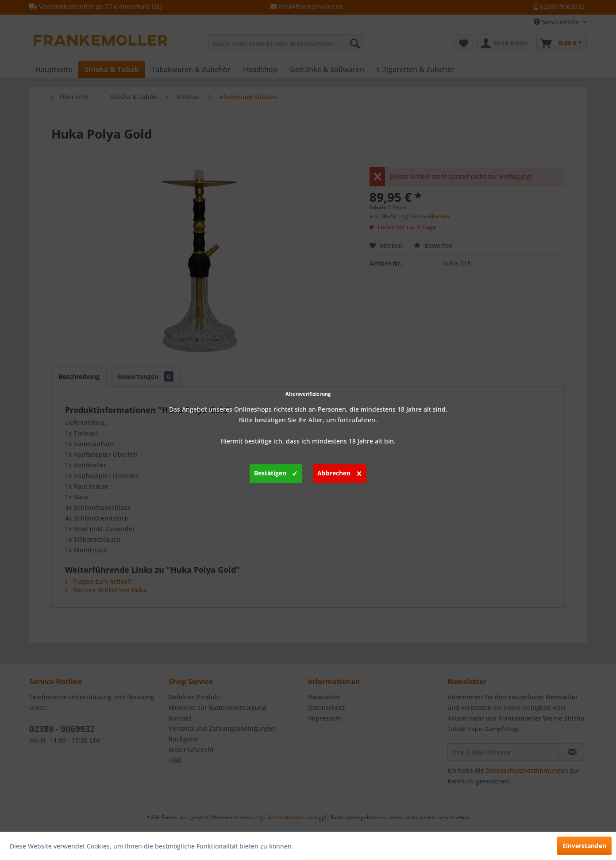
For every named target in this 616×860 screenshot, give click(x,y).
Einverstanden (584, 846)
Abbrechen (339, 472)
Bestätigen (275, 472)
